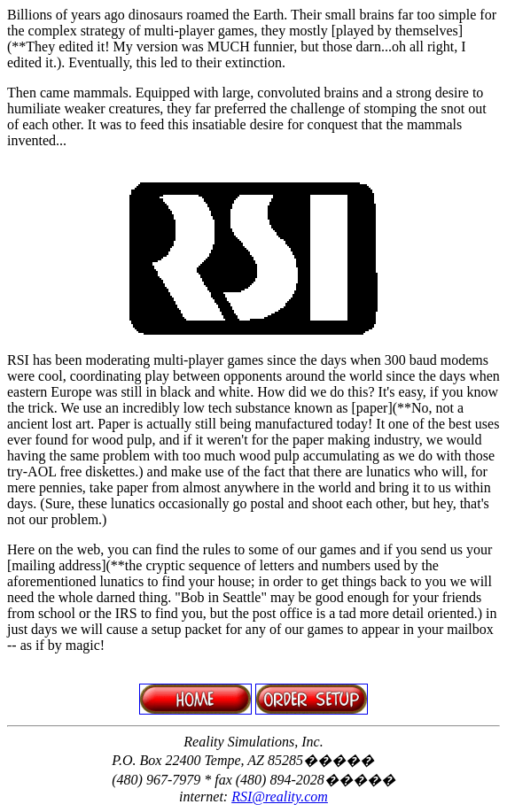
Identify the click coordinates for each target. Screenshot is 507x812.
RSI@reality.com (280, 797)
